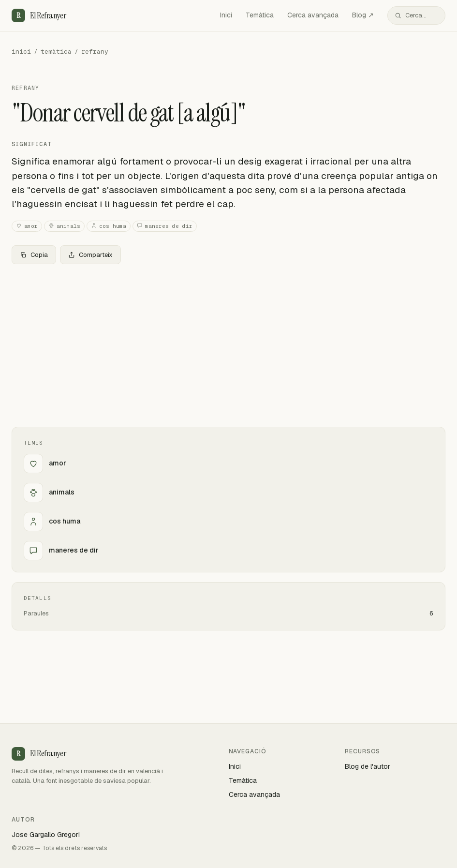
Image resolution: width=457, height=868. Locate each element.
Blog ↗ (363, 15)
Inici (226, 15)
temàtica (56, 52)
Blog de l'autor (368, 766)
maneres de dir (165, 226)
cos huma (109, 226)
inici (21, 52)
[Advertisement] (228, 344)
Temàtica (260, 15)
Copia (34, 255)
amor (27, 226)
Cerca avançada (313, 15)
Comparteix (90, 255)
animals (64, 226)
